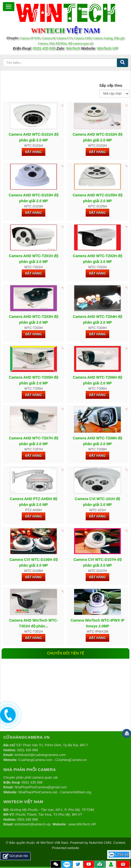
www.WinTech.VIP (82, 824)
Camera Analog (103, 38)
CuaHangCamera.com (35, 760)
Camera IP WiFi (30, 38)
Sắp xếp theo (111, 85)
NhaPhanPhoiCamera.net (38, 792)
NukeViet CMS (100, 843)
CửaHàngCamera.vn (71, 760)
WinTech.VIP (108, 48)
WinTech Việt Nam (54, 843)
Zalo (67, 864)
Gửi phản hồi (15, 856)
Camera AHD (83, 38)
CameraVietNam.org (76, 792)
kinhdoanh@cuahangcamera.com (40, 755)
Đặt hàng (34, 152)
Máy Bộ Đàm (58, 43)
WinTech (73, 48)
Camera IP (48, 38)
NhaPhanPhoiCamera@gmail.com (41, 787)
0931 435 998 (44, 48)
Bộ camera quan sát (81, 43)
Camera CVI (64, 38)
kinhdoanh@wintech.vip (33, 824)
